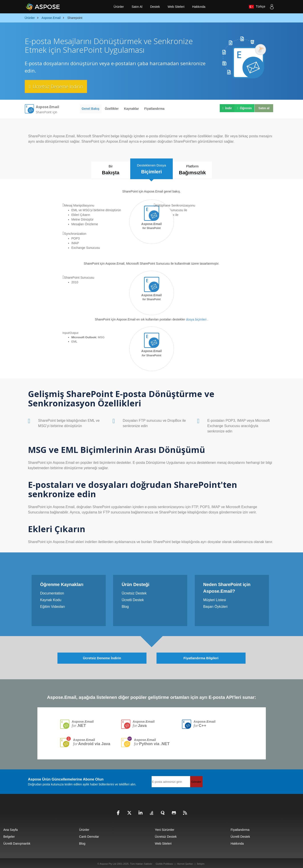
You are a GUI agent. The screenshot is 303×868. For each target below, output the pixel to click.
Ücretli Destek (133, 599)
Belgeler (9, 835)
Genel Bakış (91, 109)
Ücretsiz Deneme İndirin (58, 86)
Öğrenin (243, 109)
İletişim (201, 862)
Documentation (52, 592)
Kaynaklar (131, 109)
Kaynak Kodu (51, 599)
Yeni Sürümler (165, 828)
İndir (226, 109)
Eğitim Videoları (53, 605)
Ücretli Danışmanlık (17, 842)
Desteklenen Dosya (152, 168)
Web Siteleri (176, 7)
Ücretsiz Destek (134, 592)
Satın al (263, 109)
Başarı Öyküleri (215, 605)
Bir (107, 170)
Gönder (196, 780)
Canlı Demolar (89, 835)
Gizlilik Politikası (164, 862)
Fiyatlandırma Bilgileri (201, 656)
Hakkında (199, 7)
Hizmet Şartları (185, 862)
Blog (125, 605)
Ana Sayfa (11, 828)
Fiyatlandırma (154, 109)
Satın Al (137, 7)
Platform (196, 170)
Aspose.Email (83, 722)
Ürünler (119, 7)
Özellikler (112, 109)
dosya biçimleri (196, 318)
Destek (155, 7)
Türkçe (257, 7)
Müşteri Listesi (215, 599)
